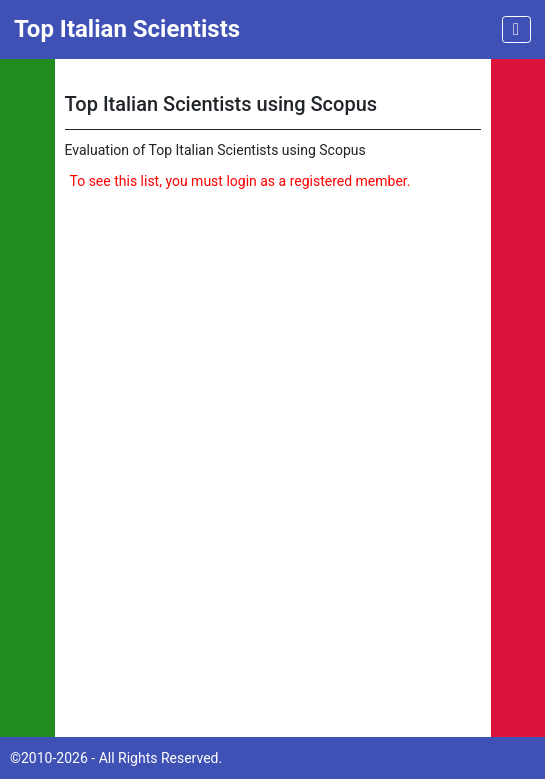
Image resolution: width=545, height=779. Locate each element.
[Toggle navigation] (516, 29)
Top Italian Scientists (127, 29)
